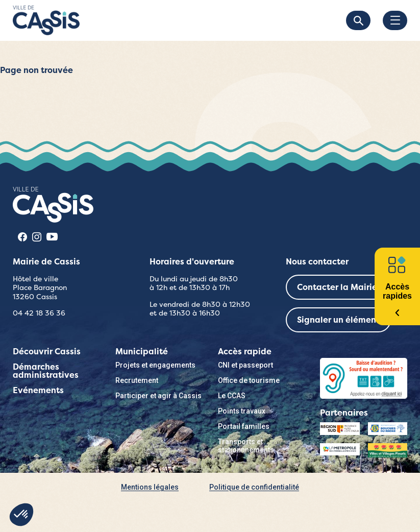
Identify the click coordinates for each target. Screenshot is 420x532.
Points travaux (242, 411)
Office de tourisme (249, 380)
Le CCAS (232, 396)
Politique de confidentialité (254, 487)
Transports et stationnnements (246, 446)
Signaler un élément (338, 320)
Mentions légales (150, 487)
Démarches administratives (46, 371)
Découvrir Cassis (47, 352)
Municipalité (142, 352)
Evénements (38, 390)
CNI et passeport (245, 365)
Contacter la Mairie (337, 287)
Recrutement (137, 380)
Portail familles (244, 426)
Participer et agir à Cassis (158, 396)
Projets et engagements (155, 365)
